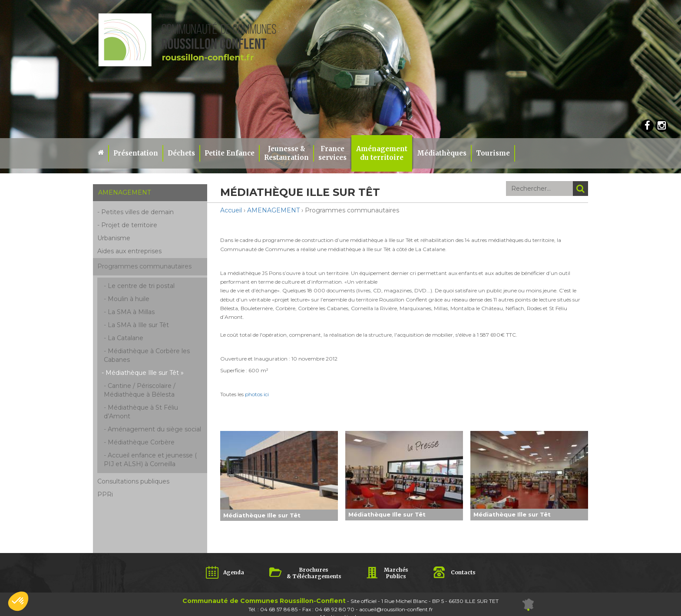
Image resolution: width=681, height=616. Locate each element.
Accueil (231, 210)
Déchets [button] (181, 153)
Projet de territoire (129, 225)
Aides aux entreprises (129, 251)
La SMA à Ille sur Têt (138, 325)
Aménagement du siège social (154, 429)
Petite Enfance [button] (230, 153)
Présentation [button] (136, 153)
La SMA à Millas (131, 312)
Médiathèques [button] (442, 153)
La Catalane (126, 338)
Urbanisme (114, 238)
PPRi (105, 494)
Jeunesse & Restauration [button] (286, 153)
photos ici (257, 394)
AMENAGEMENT (273, 210)
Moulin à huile (129, 299)
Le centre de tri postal (141, 286)
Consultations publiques (133, 481)
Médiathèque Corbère (141, 442)
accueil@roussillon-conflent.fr (396, 609)
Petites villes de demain (137, 212)
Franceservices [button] (332, 153)
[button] (18, 601)
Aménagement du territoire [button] (382, 153)
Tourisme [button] (493, 153)
